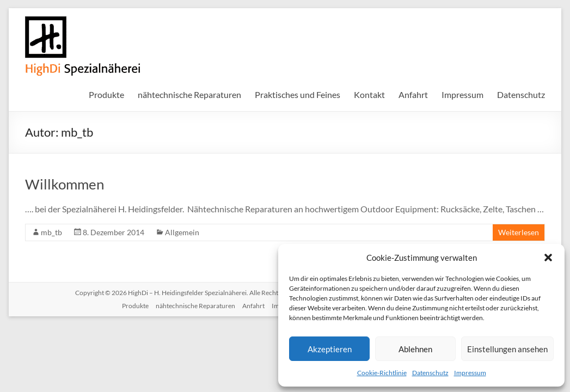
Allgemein (182, 232)
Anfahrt (413, 94)
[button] (548, 258)
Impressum (470, 373)
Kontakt (369, 94)
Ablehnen (415, 349)
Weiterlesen (519, 232)
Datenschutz (430, 373)
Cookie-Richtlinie (382, 373)
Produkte (106, 94)
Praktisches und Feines (298, 94)
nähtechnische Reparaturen (189, 94)
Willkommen (65, 184)
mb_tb (51, 232)
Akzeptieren (330, 349)
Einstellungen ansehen (507, 349)
